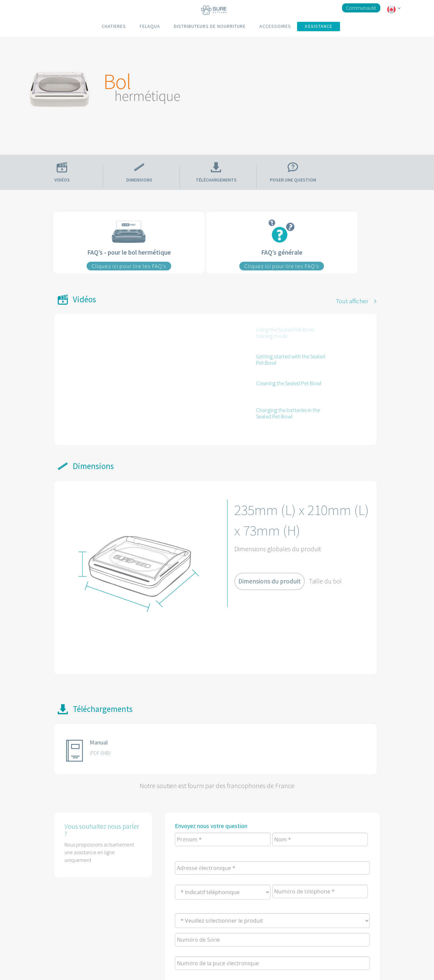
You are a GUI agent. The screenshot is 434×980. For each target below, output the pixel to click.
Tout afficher (352, 301)
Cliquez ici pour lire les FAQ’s (129, 266)
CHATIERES (114, 26)
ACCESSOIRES (275, 26)
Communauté (361, 8)
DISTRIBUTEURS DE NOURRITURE (210, 26)
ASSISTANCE (319, 26)
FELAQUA (150, 26)
